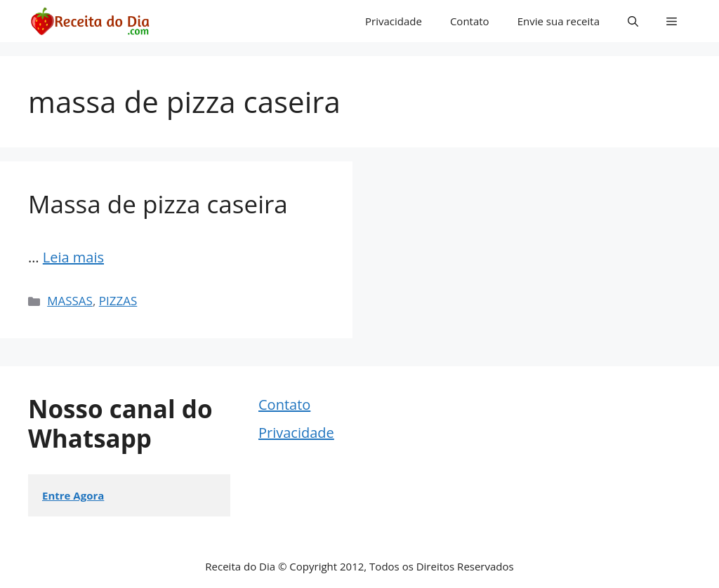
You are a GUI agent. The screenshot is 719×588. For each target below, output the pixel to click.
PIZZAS (118, 301)
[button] (633, 21)
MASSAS (70, 301)
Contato (470, 21)
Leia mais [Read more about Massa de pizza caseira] (73, 257)
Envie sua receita (559, 21)
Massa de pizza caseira (158, 204)
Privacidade (394, 21)
